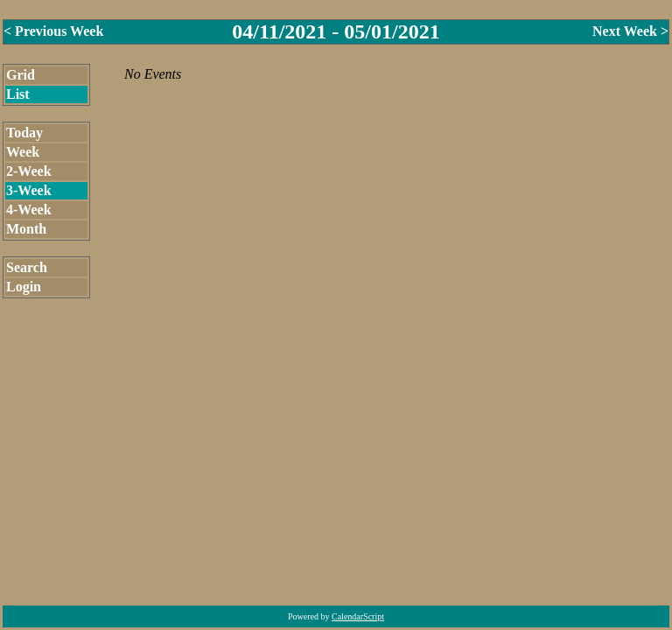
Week (23, 152)
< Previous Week (53, 31)
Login (24, 287)
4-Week (29, 210)
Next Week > (630, 31)
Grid (21, 75)
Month (26, 229)
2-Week (29, 171)
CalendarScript (358, 616)
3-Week (29, 190)
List (18, 94)
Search (27, 267)
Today (24, 133)
